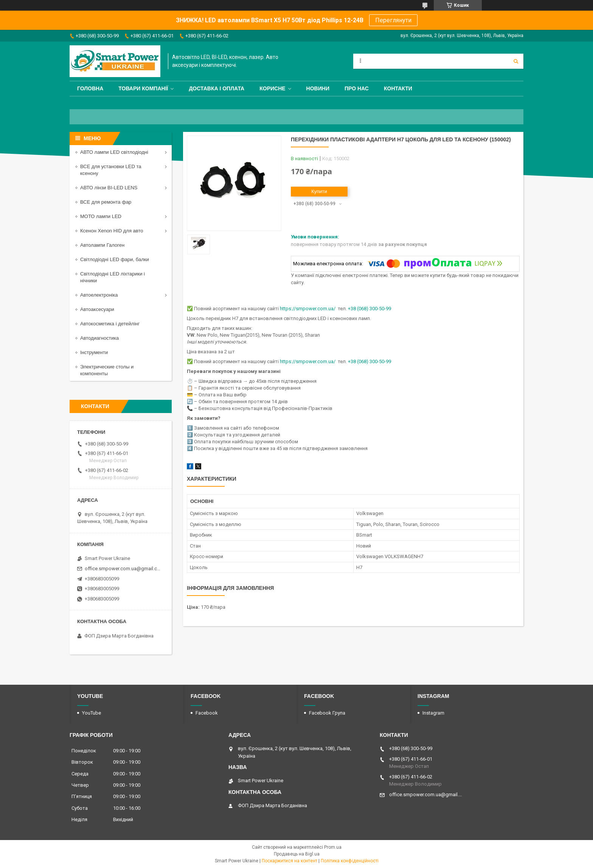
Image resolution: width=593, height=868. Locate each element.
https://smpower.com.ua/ (308, 309)
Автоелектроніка (99, 295)
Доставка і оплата (217, 88)
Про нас (357, 88)
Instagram (433, 713)
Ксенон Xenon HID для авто (112, 231)
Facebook (207, 713)
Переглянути (393, 20)
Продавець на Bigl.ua (297, 854)
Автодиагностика (99, 338)
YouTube (92, 713)
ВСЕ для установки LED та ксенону (111, 170)
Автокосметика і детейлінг (110, 324)
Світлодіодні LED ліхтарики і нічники (113, 277)
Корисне (272, 88)
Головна (90, 88)
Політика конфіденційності (350, 861)
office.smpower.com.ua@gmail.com (123, 569)
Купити (319, 191)
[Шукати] (516, 61)
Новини (318, 88)
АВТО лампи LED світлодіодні (114, 152)
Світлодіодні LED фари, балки (115, 259)
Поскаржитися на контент (290, 861)
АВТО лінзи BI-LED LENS (109, 188)
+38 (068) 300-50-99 (369, 309)
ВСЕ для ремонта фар (106, 202)
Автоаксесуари (97, 309)
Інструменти (94, 352)
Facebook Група (327, 713)
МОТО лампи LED (101, 216)
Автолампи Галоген (102, 245)
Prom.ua (333, 847)
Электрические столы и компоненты (107, 370)
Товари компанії (143, 88)
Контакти (398, 88)
